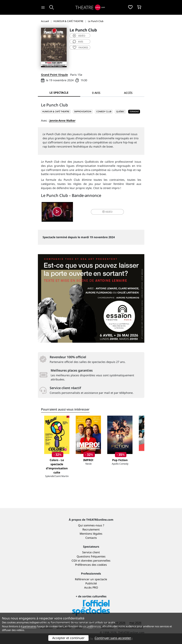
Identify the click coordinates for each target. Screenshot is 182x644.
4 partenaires (29, 626)
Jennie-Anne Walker (63, 120)
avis (78, 42)
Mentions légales (91, 534)
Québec (120, 111)
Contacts (91, 538)
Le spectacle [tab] (59, 93)
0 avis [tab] (96, 93)
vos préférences (92, 626)
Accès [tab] (128, 93)
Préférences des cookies (91, 565)
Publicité (91, 583)
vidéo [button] (107, 212)
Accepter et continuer (68, 638)
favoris (80, 48)
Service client (91, 552)
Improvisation (83, 111)
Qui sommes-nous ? (91, 525)
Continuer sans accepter (113, 638)
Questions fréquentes (91, 556)
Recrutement (91, 529)
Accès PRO (91, 587)
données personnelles (96, 561)
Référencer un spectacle (91, 579)
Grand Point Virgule (54, 75)
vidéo (79, 36)
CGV (74, 561)
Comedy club (104, 111)
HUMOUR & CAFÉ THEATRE (56, 111)
